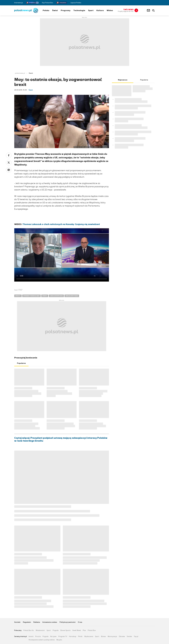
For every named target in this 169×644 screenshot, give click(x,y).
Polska (46, 10)
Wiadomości (40, 630)
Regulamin (27, 622)
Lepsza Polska (76, 3)
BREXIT (18, 296)
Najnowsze (123, 80)
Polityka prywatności (67, 622)
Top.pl (136, 637)
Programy (66, 10)
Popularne (21, 363)
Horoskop (73, 637)
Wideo (110, 10)
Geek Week (77, 630)
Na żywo (53, 637)
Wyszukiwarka (153, 10)
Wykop (9, 170)
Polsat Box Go (29, 630)
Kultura (100, 10)
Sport (91, 10)
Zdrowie (122, 637)
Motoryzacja (112, 637)
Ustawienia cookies (50, 622)
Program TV (63, 637)
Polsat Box (92, 630)
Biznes (103, 637)
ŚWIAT (45, 296)
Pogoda (56, 630)
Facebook (147, 3)
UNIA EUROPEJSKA (56, 296)
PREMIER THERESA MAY (31, 296)
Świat (55, 10)
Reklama (37, 622)
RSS (154, 3)
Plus (84, 630)
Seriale (129, 637)
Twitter (150, 3)
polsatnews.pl (20, 73)
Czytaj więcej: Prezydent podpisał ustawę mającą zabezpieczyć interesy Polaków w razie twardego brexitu (61, 439)
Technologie (79, 10)
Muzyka (59, 640)
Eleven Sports (65, 630)
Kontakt (17, 622)
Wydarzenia (89, 637)
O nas (80, 622)
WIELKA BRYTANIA (72, 296)
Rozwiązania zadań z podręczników (42, 640)
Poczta (38, 637)
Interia (31, 637)
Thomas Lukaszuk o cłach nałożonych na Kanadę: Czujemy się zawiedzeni (61, 224)
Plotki (80, 637)
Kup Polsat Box (48, 3)
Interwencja (19, 3)
